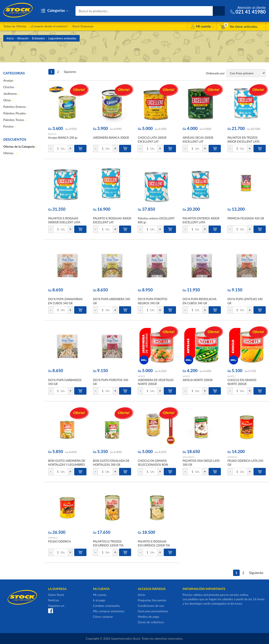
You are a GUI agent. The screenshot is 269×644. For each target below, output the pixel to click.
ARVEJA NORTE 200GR (198, 380)
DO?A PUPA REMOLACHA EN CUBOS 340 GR (199, 301)
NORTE (141, 376)
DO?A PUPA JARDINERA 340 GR (112, 301)
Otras (7, 100)
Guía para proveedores (153, 611)
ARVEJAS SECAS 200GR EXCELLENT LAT (198, 140)
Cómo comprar (103, 617)
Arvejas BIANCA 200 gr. (63, 138)
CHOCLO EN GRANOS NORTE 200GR (242, 382)
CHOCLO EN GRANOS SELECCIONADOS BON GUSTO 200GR (153, 465)
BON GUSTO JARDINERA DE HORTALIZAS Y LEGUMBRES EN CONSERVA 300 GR (67, 465)
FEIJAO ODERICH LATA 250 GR (245, 463)
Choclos (9, 87)
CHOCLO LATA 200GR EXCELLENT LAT (152, 140)
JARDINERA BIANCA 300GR (111, 138)
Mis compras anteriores (109, 611)
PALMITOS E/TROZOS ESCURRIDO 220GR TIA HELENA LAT (108, 545)
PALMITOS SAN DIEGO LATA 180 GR (201, 463)
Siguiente (70, 72)
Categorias (55, 11)
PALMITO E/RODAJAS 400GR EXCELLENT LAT (112, 220)
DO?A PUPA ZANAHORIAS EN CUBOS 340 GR (65, 301)
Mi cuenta (202, 27)
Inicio (10, 38)
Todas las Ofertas (15, 26)
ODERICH (232, 457)
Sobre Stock (56, 595)
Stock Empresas (83, 26)
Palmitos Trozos (14, 120)
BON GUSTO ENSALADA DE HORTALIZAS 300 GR (111, 463)
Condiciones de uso (151, 606)
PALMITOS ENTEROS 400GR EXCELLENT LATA (201, 220)
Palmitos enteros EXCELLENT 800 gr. (156, 220)
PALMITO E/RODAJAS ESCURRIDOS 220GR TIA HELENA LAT (154, 545)
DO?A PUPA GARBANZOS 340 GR (65, 382)
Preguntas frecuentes (152, 600)
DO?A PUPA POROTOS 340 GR (111, 382)
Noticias (54, 600)
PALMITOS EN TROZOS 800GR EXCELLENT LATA (244, 140)
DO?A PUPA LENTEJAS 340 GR (245, 301)
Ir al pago (99, 600)
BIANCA (52, 134)
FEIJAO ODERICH (60, 541)
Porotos (9, 126)
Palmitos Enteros (15, 107)
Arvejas (8, 80)
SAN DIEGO (188, 457)
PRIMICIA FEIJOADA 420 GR (246, 218)
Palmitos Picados (15, 113)
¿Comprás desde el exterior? (49, 26)
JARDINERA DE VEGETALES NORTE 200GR (156, 382)
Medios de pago (148, 617)
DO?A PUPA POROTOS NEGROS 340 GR (152, 301)
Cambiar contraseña (106, 606)
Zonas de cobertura (151, 622)
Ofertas (9, 153)
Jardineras (10, 94)
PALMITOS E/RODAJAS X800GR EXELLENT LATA (64, 220)
